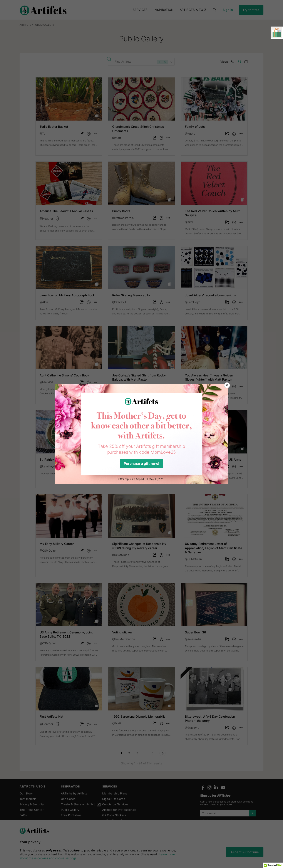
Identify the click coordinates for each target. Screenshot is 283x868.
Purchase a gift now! (142, 463)
